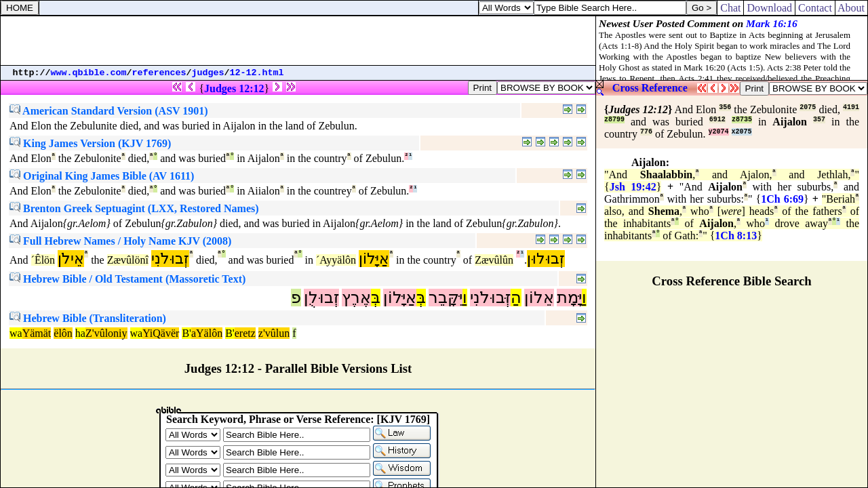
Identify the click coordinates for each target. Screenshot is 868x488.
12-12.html (257, 73)
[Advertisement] (298, 41)
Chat (730, 8)
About (851, 8)
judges (208, 73)
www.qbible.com (89, 73)
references (159, 73)
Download (769, 8)
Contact (815, 8)
